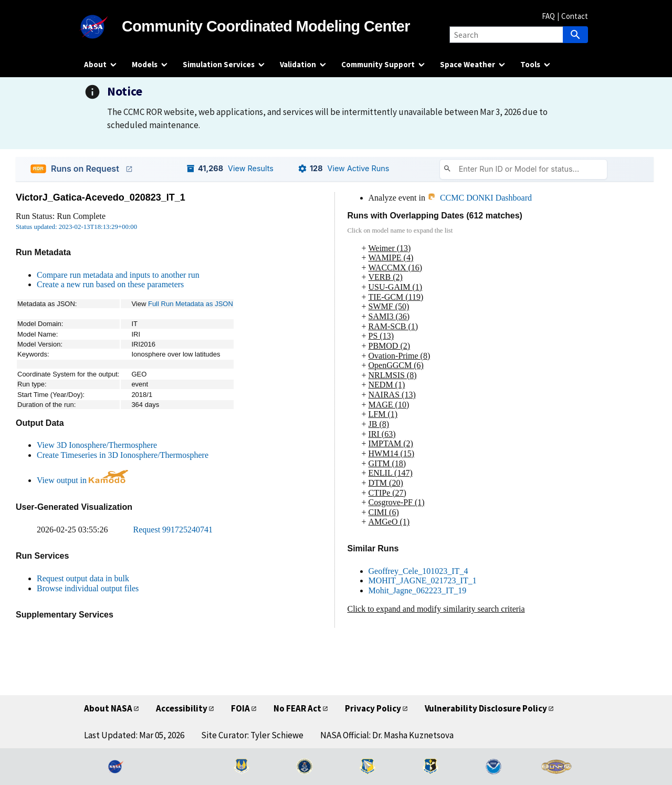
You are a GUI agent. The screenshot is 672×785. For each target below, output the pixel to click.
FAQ (548, 16)
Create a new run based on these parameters (110, 284)
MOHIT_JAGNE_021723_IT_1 (423, 580)
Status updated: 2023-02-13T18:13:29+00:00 (76, 227)
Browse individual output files (88, 588)
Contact (575, 16)
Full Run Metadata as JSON (191, 304)
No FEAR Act (297, 708)
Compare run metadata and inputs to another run (118, 275)
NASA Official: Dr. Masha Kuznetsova (387, 735)
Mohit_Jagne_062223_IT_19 (418, 590)
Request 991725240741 (173, 530)
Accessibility (182, 708)
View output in (82, 480)
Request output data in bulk (83, 578)
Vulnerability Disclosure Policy (486, 708)
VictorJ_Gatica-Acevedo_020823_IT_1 (101, 197)
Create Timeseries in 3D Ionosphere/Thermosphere (123, 455)
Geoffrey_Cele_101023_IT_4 (418, 571)
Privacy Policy (373, 708)
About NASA (108, 708)
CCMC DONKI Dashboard (480, 198)
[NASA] (103, 27)
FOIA (240, 708)
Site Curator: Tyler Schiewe (252, 735)
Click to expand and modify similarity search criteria (436, 609)
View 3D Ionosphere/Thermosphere (97, 445)
